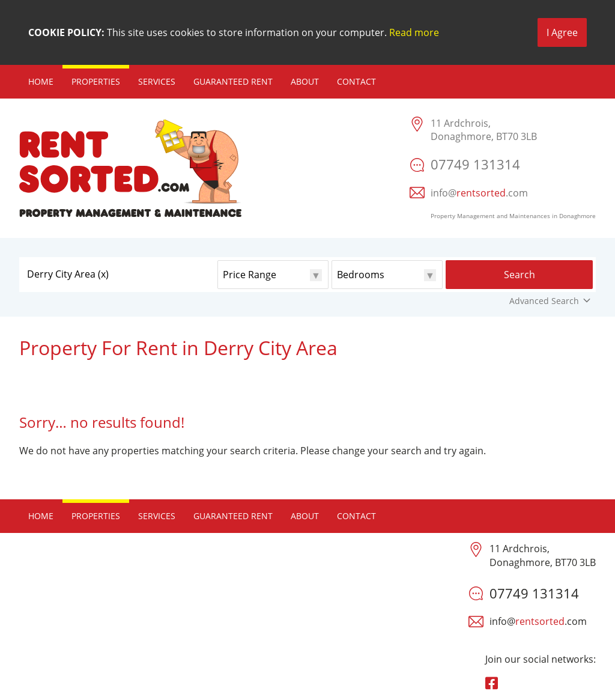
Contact (356, 81)
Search (520, 275)
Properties (96, 81)
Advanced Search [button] (551, 301)
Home (41, 81)
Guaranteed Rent (233, 81)
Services (157, 81)
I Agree (562, 32)
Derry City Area (68, 274)
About (305, 81)
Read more (414, 32)
